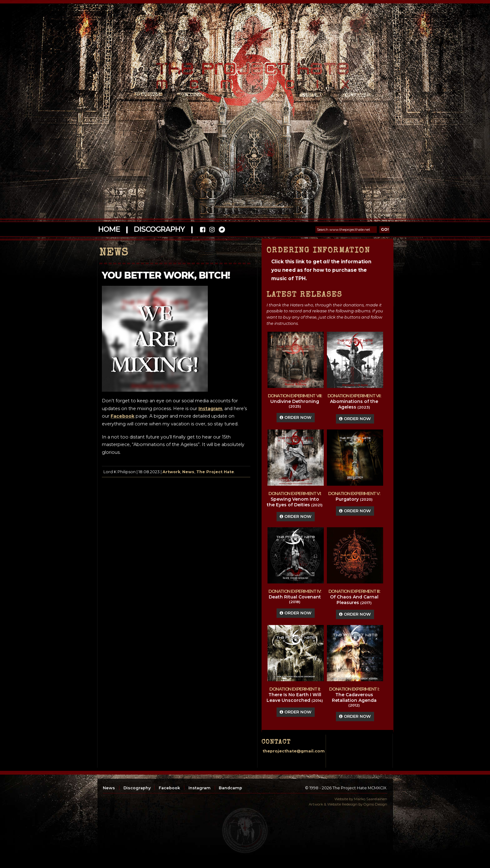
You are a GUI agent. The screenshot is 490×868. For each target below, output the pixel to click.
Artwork (171, 472)
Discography (159, 229)
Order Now (296, 417)
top (245, 831)
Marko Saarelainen (371, 799)
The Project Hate (215, 472)
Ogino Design (375, 804)
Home (109, 229)
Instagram (200, 788)
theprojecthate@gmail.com (294, 751)
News (188, 472)
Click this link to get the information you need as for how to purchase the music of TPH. (321, 270)
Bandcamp (230, 788)
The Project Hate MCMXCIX (244, 72)
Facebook (169, 788)
